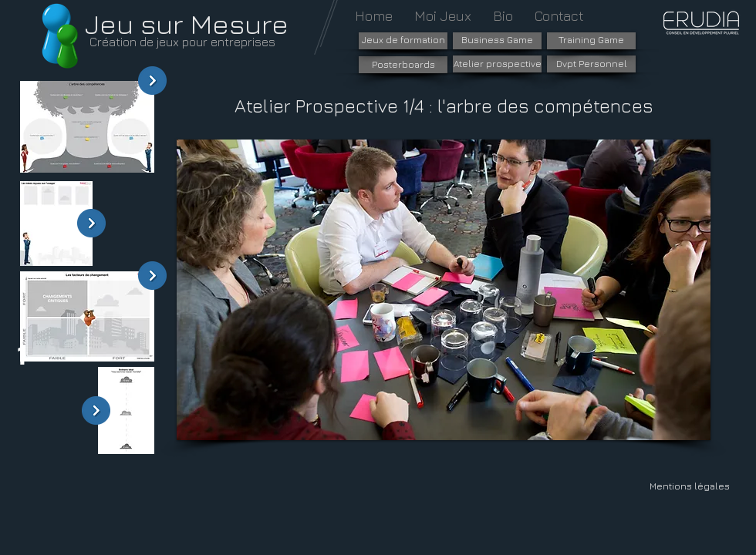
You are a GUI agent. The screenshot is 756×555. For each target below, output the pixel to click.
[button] (444, 290)
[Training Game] (591, 41)
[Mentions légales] (689, 486)
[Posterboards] (403, 65)
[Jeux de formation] (403, 41)
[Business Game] (497, 41)
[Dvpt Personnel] (591, 64)
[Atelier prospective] (497, 64)
